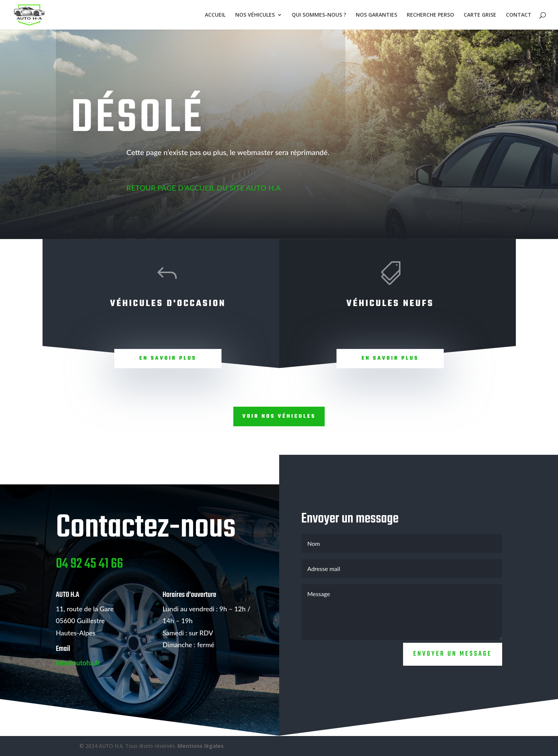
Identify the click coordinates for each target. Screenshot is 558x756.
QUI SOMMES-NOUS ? (319, 15)
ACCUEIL (215, 15)
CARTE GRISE (480, 15)
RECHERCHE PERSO (430, 15)
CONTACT (519, 15)
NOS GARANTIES (376, 15)
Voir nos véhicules (279, 416)
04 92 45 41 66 (89, 587)
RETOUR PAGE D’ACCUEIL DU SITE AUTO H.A (204, 188)
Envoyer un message (453, 677)
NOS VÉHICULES (255, 15)
